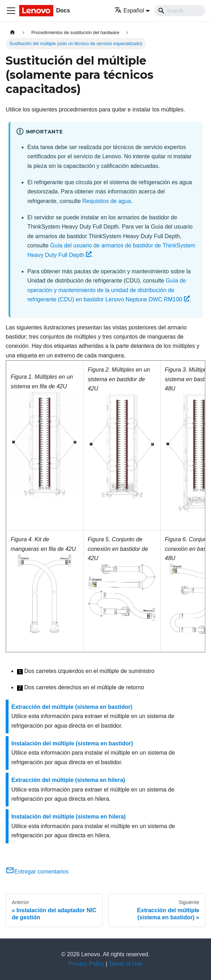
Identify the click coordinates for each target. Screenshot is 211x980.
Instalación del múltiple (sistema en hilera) (69, 817)
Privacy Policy (87, 964)
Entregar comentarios (37, 872)
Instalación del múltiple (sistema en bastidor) (72, 743)
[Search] (180, 11)
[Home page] (12, 32)
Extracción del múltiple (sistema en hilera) (68, 780)
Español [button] (129, 10)
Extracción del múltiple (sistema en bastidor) (72, 707)
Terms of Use (125, 964)
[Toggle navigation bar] (11, 11)
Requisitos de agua (107, 201)
